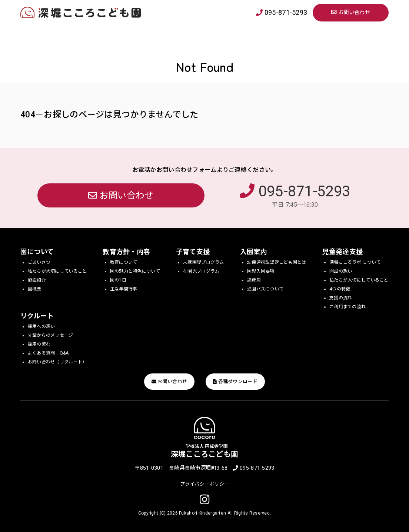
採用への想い (41, 326)
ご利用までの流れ (348, 307)
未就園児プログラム (204, 262)
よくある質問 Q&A (48, 353)
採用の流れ (39, 344)
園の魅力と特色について (135, 271)
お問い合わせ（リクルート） (57, 362)
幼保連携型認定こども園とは (277, 262)
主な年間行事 (124, 289)
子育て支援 (193, 252)
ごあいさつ (39, 262)
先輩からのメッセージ (51, 335)
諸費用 (254, 280)
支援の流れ (341, 298)
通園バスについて (265, 289)
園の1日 (118, 280)
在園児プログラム (201, 271)
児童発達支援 (343, 252)
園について (37, 252)
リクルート (37, 316)
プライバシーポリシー (205, 484)
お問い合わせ (121, 196)
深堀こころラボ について (355, 262)
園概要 (35, 289)
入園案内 (254, 252)
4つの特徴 (340, 289)
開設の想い (341, 271)
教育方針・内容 (126, 252)
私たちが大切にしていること (57, 271)
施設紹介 (37, 280)
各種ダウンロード (235, 381)
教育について (124, 262)
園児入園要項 (261, 271)
